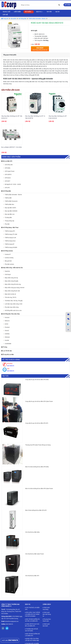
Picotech (7, 327)
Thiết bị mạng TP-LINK (11, 234)
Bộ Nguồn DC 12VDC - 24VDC (13, 184)
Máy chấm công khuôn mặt (12, 291)
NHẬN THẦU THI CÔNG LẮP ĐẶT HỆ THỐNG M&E (32, 640)
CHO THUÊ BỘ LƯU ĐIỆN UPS (32, 608)
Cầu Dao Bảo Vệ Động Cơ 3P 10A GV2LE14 (12, 117)
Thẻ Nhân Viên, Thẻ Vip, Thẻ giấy (14, 301)
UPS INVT (8, 181)
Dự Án (58, 12)
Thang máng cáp (10, 221)
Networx (7, 321)
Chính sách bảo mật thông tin (47, 614)
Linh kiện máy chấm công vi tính (14, 304)
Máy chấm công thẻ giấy (12, 281)
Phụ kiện (7, 224)
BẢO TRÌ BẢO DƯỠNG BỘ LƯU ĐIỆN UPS (32, 635)
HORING (7, 334)
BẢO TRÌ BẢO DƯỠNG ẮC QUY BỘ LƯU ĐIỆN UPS (32, 620)
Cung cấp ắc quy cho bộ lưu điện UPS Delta (37, 380)
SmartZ (7, 331)
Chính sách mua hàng (46, 608)
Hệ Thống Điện (22, 19)
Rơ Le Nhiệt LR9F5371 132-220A (11, 147)
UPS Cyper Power (10, 171)
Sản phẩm (29, 12)
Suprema (7, 271)
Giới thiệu (17, 12)
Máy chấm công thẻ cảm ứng (13, 284)
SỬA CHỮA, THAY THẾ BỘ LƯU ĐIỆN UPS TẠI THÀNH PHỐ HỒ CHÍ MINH (32, 614)
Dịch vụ (40, 12)
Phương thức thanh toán (47, 620)
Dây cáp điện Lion (10, 214)
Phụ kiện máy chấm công (12, 307)
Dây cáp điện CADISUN (11, 211)
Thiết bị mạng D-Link (10, 238)
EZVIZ (6, 324)
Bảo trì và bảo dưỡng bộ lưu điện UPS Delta (37, 467)
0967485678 (9, 624)
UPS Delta (8, 168)
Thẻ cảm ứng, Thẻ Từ (11, 297)
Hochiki (7, 340)
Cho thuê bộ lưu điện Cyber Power (35, 554)
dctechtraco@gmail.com (12, 621)
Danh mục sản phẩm (11, 157)
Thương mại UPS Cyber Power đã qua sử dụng (38, 445)
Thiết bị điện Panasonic (11, 201)
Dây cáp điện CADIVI (10, 208)
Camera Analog (9, 258)
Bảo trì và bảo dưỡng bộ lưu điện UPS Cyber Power (39, 489)
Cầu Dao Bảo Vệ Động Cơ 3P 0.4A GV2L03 (58, 117)
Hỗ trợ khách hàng (11, 360)
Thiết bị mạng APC (10, 231)
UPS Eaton (8, 178)
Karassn (7, 317)
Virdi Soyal (8, 274)
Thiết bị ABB (8, 198)
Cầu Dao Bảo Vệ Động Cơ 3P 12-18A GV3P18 (35, 117)
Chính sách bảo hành (46, 625)
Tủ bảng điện (8, 217)
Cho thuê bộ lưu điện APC (32, 576)
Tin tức (49, 12)
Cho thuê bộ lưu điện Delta (32, 532)
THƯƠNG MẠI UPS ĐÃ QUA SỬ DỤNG (31, 630)
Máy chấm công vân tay (11, 278)
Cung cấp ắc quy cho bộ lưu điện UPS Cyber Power (39, 401)
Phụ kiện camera (9, 264)
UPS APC (7, 188)
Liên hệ (5, 15)
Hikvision (7, 337)
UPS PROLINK (9, 165)
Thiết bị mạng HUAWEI (11, 247)
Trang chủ (6, 12)
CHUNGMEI (8, 344)
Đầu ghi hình (8, 261)
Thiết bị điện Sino (9, 204)
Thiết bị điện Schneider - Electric (37, 19)
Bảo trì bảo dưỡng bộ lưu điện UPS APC (36, 510)
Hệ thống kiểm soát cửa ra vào (13, 310)
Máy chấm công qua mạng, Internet (15, 288)
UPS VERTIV (8, 175)
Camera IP (8, 254)
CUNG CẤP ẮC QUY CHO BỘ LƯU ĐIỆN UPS (32, 625)
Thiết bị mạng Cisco (10, 241)
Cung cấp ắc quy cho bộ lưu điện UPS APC (37, 423)
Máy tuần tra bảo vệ (10, 294)
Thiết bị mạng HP (10, 244)
